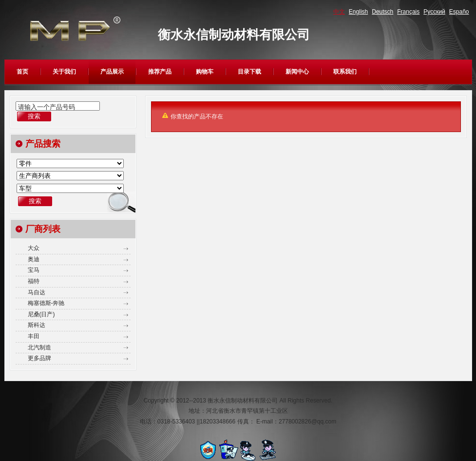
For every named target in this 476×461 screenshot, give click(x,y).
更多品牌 (39, 358)
